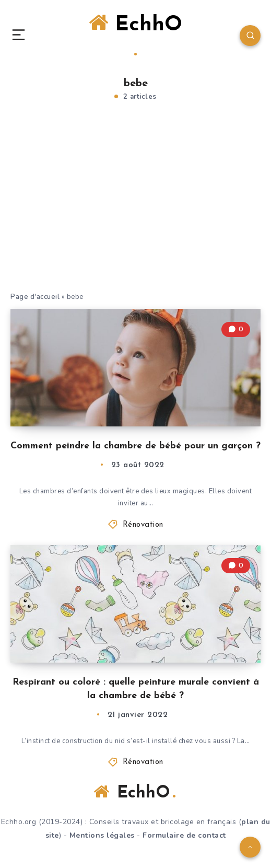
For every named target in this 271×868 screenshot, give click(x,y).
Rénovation (143, 525)
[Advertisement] (135, 213)
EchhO (135, 34)
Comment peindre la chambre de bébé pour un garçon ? (135, 446)
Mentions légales (102, 835)
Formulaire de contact (184, 835)
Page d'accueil (35, 297)
